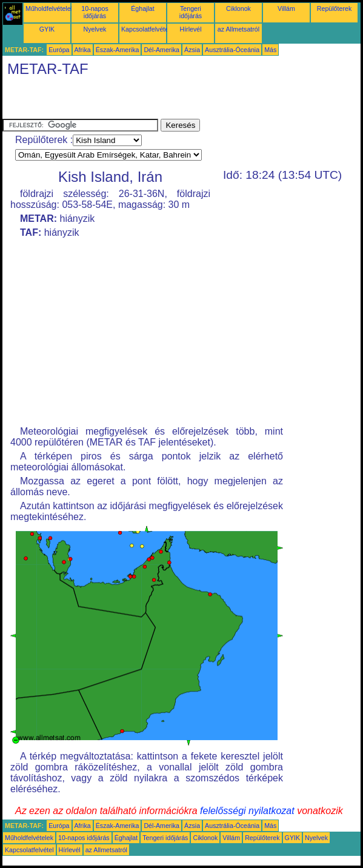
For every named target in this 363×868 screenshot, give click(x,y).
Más (270, 50)
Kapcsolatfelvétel (146, 29)
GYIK (47, 29)
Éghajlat (143, 8)
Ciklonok (238, 8)
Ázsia (192, 50)
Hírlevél (190, 29)
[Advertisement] (144, 101)
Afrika (83, 50)
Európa (59, 50)
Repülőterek (334, 8)
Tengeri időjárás (191, 12)
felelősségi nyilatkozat (247, 811)
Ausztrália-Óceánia (232, 50)
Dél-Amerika (162, 50)
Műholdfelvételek (50, 8)
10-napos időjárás (95, 12)
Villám (286, 8)
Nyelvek (95, 29)
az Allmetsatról (238, 29)
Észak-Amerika (118, 50)
